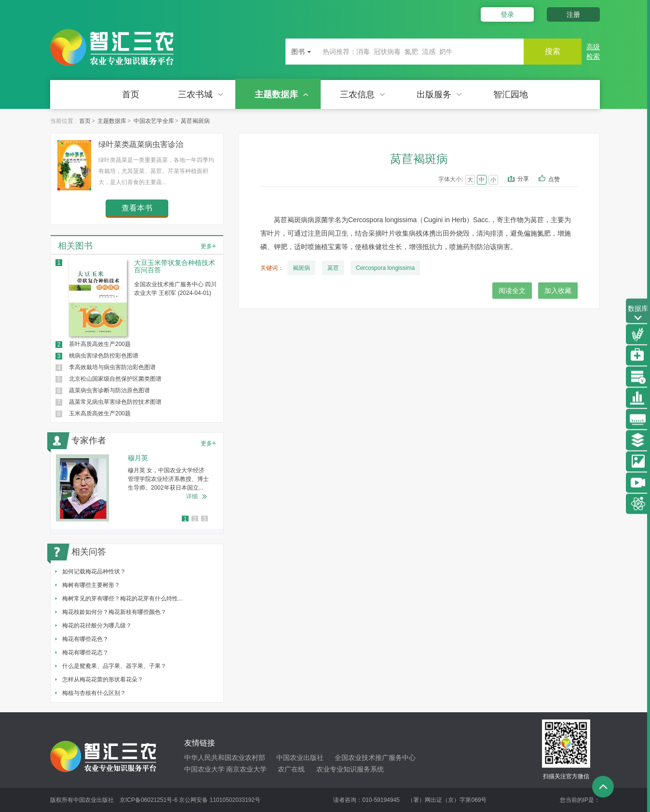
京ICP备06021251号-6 (149, 800)
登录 (507, 14)
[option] (137, 488)
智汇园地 (511, 94)
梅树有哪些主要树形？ (91, 585)
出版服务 (439, 94)
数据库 (638, 313)
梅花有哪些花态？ (85, 652)
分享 (523, 179)
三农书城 (201, 94)
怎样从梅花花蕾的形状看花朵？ (103, 679)
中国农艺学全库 (154, 121)
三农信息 (363, 94)
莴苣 (333, 268)
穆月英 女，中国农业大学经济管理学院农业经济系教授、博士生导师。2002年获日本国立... (168, 479)
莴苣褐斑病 (195, 121)
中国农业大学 (204, 769)
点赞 (561, 180)
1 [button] (185, 519)
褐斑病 (301, 268)
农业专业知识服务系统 (350, 769)
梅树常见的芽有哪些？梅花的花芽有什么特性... (122, 599)
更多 (208, 246)
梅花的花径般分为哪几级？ (97, 626)
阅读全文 (512, 291)
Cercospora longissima (385, 268)
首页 (131, 94)
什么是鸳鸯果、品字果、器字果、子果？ (114, 666)
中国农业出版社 (300, 758)
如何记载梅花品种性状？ (94, 572)
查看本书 (137, 208)
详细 (192, 496)
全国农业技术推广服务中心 (375, 758)
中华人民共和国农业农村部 (225, 758)
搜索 (553, 51)
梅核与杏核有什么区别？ (94, 693)
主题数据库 (282, 94)
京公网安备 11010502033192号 (220, 800)
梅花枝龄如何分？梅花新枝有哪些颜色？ (114, 612)
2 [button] (195, 519)
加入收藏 (558, 291)
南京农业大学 (246, 769)
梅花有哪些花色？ (85, 639)
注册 (573, 14)
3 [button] (205, 519)
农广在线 (291, 769)
